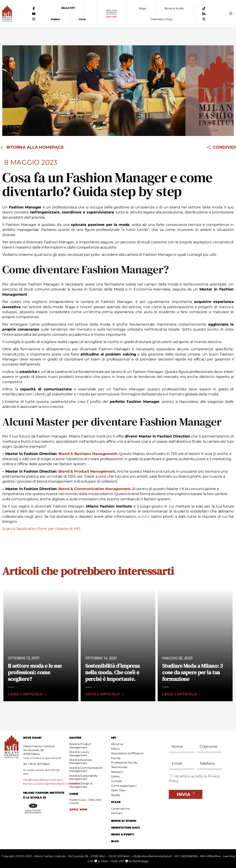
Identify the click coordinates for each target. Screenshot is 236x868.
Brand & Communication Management (86, 769)
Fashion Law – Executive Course (85, 801)
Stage (142, 8)
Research (117, 772)
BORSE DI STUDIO (124, 821)
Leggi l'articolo (27, 694)
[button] (231, 14)
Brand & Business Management (81, 761)
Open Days (118, 790)
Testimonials (119, 767)
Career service (120, 809)
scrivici (143, 516)
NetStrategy (140, 861)
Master (56, 19)
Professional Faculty (124, 763)
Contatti (117, 781)
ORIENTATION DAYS (125, 828)
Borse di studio (174, 8)
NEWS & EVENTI (123, 834)
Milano (116, 749)
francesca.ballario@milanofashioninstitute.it (52, 784)
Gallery (116, 776)
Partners (117, 813)
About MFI (68, 8)
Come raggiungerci (124, 786)
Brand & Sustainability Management (83, 777)
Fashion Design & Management (81, 785)
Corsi (82, 19)
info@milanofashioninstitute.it (43, 780)
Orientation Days (161, 19)
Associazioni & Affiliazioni (127, 753)
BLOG (115, 841)
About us (117, 744)
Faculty (116, 758)
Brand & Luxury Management (79, 753)
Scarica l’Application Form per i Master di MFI (41, 529)
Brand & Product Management (80, 746)
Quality (116, 795)
